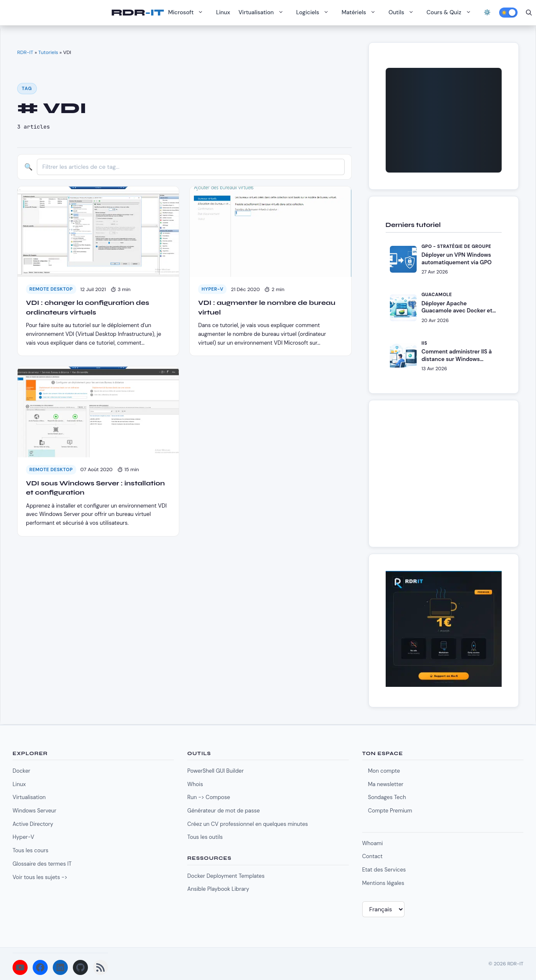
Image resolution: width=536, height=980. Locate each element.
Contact (372, 856)
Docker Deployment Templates (226, 876)
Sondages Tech (387, 797)
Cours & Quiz (451, 13)
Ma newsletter (386, 784)
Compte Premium (390, 811)
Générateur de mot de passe (223, 811)
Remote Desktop (51, 289)
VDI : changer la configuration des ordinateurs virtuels (88, 307)
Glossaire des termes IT (42, 864)
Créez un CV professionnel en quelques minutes (247, 824)
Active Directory (33, 824)
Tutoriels (48, 52)
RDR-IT (137, 13)
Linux (223, 12)
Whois (195, 784)
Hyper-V (212, 289)
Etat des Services (384, 870)
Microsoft (188, 13)
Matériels (361, 13)
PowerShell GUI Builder (215, 771)
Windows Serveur (35, 811)
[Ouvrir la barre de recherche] (529, 13)
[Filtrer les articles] (191, 167)
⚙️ (487, 12)
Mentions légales (383, 883)
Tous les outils (205, 837)
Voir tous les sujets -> (40, 877)
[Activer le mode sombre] (508, 13)
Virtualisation (263, 13)
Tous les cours (30, 850)
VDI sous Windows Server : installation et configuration (95, 488)
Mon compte (384, 771)
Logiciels (314, 13)
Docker (21, 771)
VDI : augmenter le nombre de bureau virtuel (267, 307)
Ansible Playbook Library (218, 889)
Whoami (373, 843)
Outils (403, 13)
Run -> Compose (209, 797)
